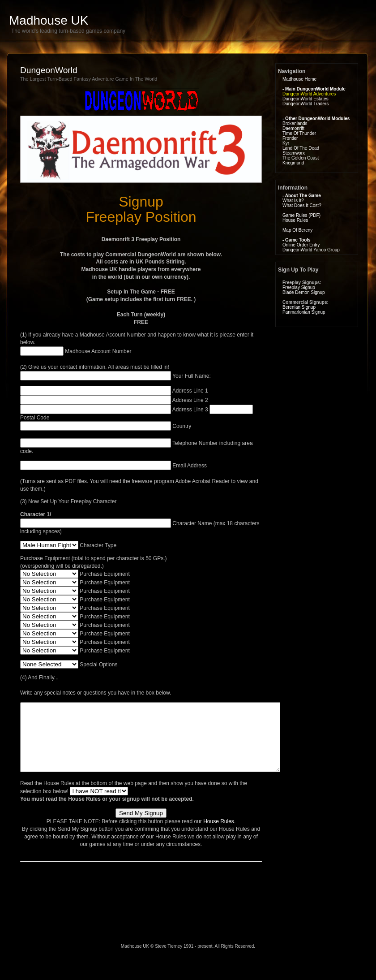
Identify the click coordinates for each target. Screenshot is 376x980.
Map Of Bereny (297, 230)
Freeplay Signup (299, 287)
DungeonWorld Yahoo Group (311, 250)
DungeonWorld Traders (305, 104)
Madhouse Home (299, 79)
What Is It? (293, 201)
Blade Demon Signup (304, 292)
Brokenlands (295, 123)
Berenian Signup (299, 307)
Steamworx (294, 153)
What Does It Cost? (302, 205)
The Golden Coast (301, 158)
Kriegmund (293, 163)
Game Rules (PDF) (301, 215)
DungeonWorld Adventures (309, 94)
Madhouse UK (49, 20)
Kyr (286, 143)
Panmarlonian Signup (304, 312)
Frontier (290, 138)
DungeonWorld (49, 70)
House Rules (219, 835)
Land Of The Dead (301, 148)
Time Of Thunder (299, 133)
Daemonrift (293, 128)
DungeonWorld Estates (305, 99)
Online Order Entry (301, 245)
